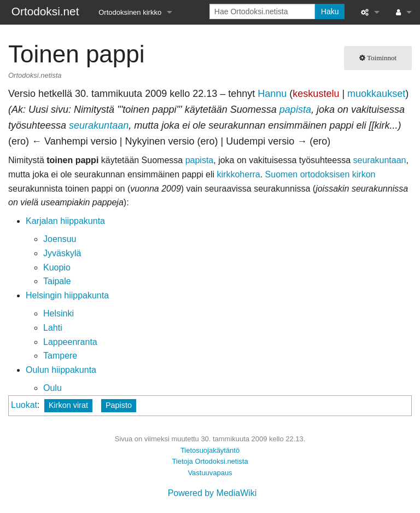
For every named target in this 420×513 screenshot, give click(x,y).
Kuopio (57, 267)
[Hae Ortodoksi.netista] (262, 11)
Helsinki (59, 313)
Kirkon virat (68, 405)
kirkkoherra (239, 174)
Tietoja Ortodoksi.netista (210, 461)
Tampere (60, 356)
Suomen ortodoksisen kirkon (320, 174)
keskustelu (316, 94)
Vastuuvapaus (210, 473)
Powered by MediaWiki (212, 493)
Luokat (24, 405)
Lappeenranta (70, 342)
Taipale (57, 281)
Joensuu (60, 239)
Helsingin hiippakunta (67, 295)
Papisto (119, 405)
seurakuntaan (99, 125)
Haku (330, 11)
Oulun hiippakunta (61, 370)
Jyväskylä (62, 253)
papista (295, 109)
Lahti (53, 328)
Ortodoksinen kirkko (130, 12)
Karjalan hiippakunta (65, 221)
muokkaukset (376, 94)
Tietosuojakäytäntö (210, 450)
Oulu (52, 388)
